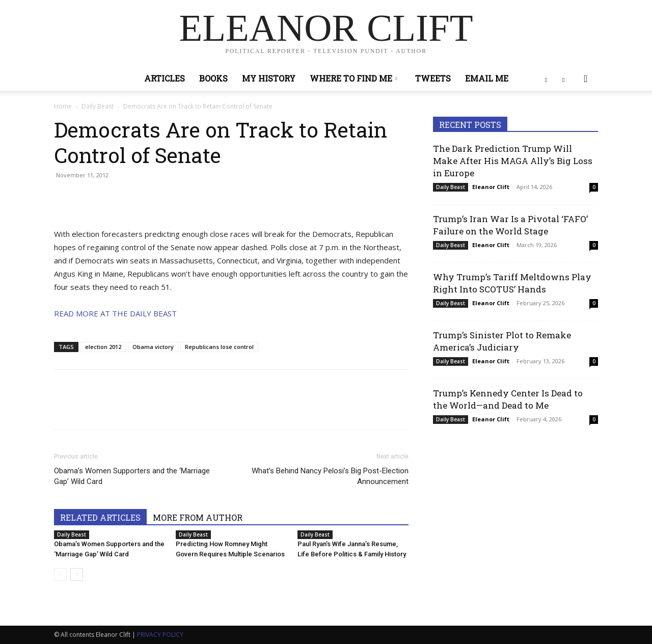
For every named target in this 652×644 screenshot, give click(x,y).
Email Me (487, 78)
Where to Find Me (354, 78)
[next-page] (77, 574)
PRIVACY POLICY (160, 635)
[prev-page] (60, 574)
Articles (165, 78)
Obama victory (153, 347)
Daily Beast (98, 106)
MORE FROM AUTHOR (198, 517)
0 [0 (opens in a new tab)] (594, 187)
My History (269, 78)
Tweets (433, 78)
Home (63, 106)
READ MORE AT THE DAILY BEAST (115, 313)
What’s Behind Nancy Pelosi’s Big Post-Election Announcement (330, 476)
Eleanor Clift (491, 187)
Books (213, 78)
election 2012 (103, 347)
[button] (586, 79)
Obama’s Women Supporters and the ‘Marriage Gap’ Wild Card (132, 476)
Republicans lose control (219, 347)
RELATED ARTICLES (100, 517)
